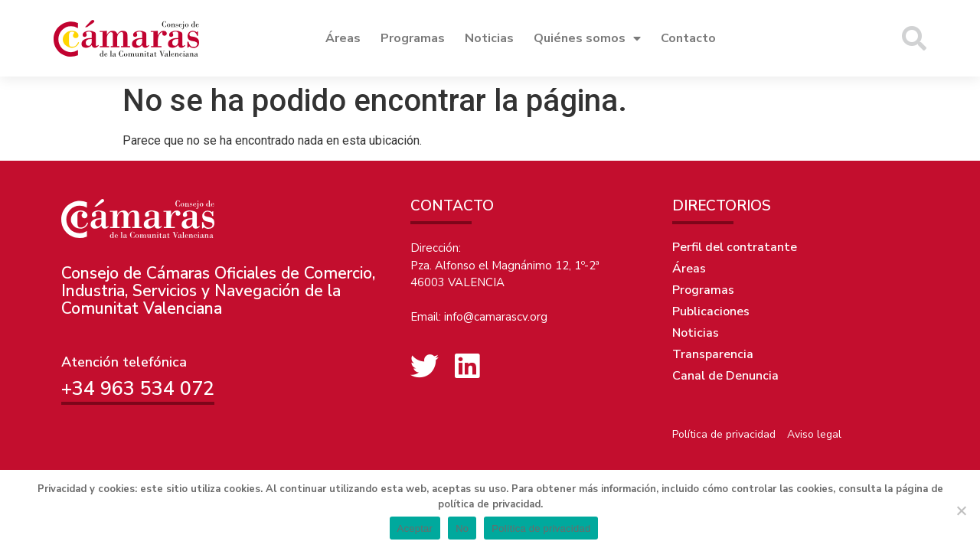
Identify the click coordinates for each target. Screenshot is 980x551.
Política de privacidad (724, 434)
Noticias (489, 38)
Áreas (343, 38)
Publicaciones (711, 311)
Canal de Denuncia (725, 376)
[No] (961, 510)
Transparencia (713, 354)
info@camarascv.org (496, 317)
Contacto (688, 38)
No (462, 528)
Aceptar (415, 528)
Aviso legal (814, 434)
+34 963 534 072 (138, 389)
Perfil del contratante (735, 247)
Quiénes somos (587, 38)
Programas (413, 38)
